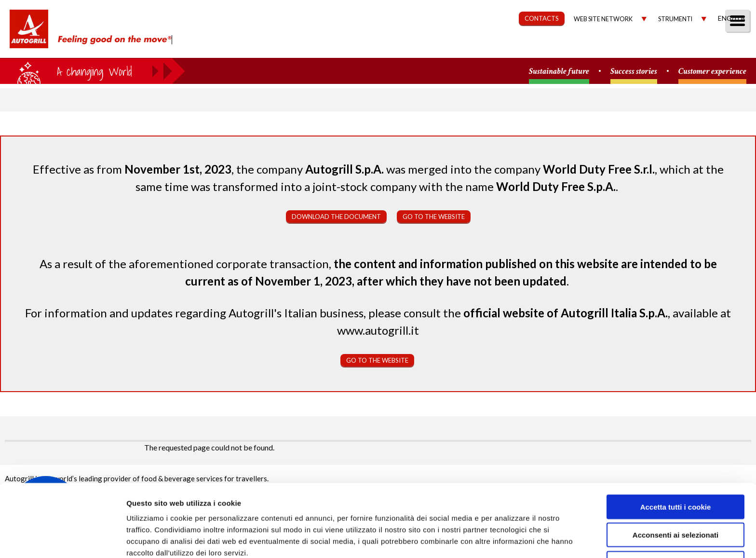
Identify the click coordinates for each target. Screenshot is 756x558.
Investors (640, 47)
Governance (575, 47)
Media (690, 47)
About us (382, 47)
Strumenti (675, 19)
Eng (725, 18)
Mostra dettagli (512, 539)
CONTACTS (542, 18)
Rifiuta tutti (675, 518)
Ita (740, 18)
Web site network (603, 19)
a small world (93, 71)
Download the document (336, 217)
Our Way (437, 47)
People (733, 47)
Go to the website (434, 217)
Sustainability (502, 47)
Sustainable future (559, 72)
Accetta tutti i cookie (676, 462)
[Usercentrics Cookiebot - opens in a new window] (62, 539)
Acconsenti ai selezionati (675, 490)
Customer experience (712, 72)
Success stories (634, 72)
